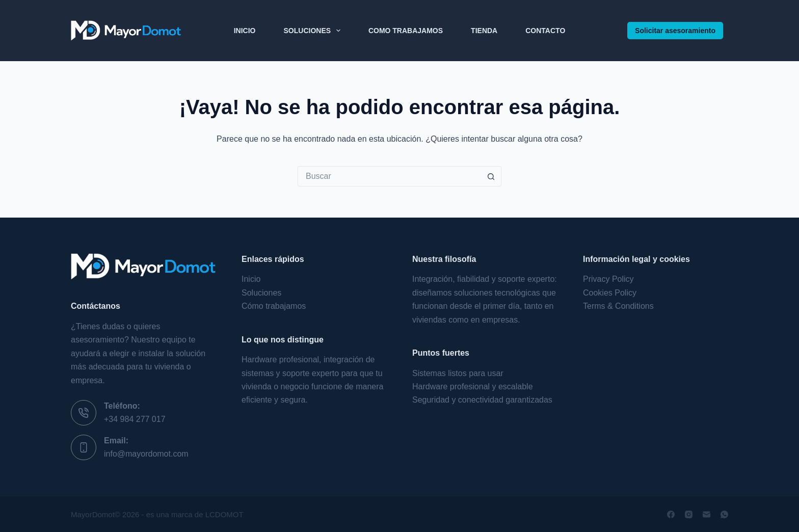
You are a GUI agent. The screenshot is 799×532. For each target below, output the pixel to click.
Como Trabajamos (406, 31)
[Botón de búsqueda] (491, 176)
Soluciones (314, 31)
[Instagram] (689, 514)
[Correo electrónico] (707, 514)
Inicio (245, 31)
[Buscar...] (389, 176)
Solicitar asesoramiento (675, 31)
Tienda (484, 31)
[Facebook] (671, 514)
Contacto (545, 31)
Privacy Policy (608, 279)
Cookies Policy (610, 293)
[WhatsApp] (724, 514)
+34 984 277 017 (135, 419)
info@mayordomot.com (146, 454)
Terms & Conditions (618, 306)
